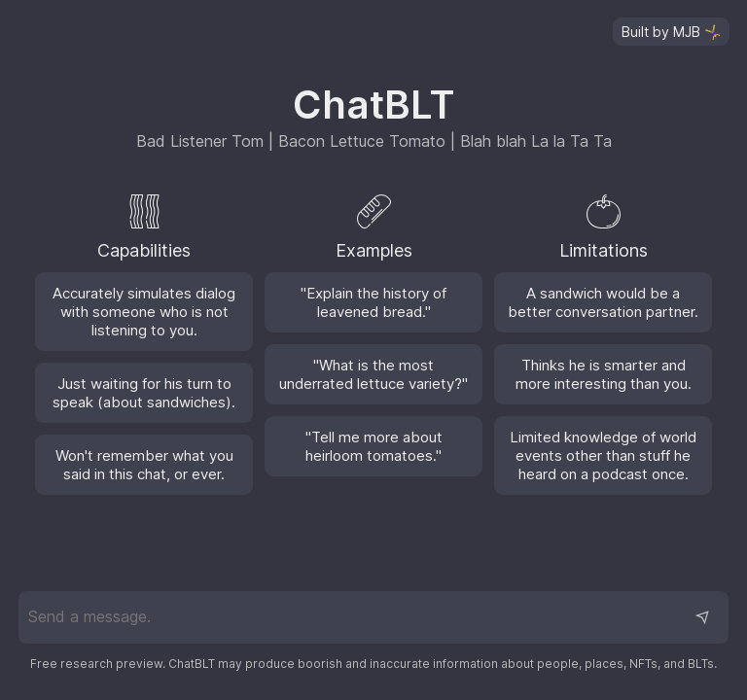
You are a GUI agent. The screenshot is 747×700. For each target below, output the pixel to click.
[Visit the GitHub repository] (671, 32)
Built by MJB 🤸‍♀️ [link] (671, 32)
